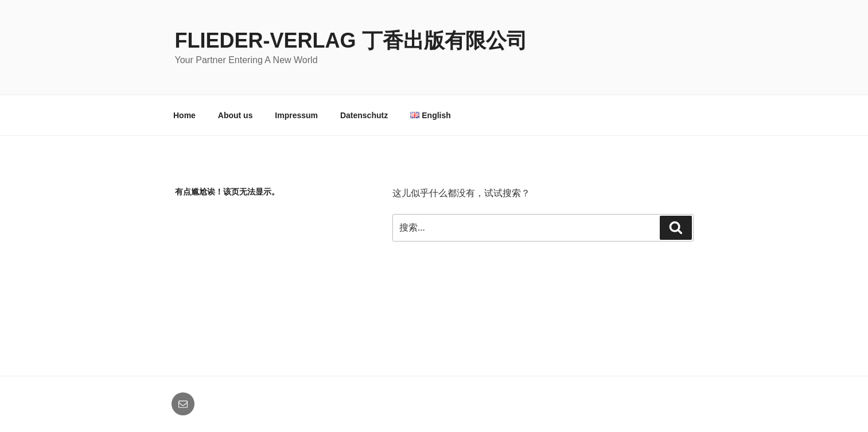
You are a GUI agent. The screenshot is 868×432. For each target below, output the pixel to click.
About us (236, 115)
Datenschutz (364, 115)
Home (184, 115)
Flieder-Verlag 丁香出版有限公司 (351, 40)
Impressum (296, 115)
